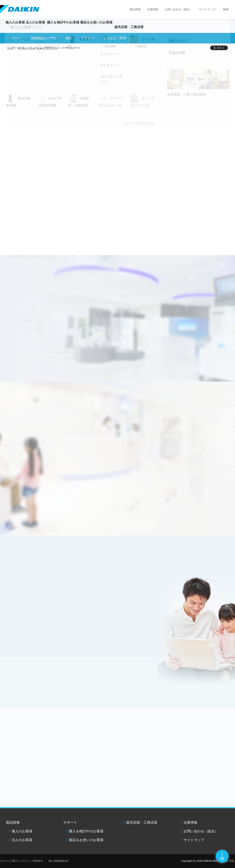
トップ (11, 48)
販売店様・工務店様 (158, 29)
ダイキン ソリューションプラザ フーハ (38, 48)
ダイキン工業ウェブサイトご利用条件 (21, 861)
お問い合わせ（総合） (178, 9)
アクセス (88, 38)
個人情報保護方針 (59, 861)
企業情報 (153, 9)
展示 (69, 38)
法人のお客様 (22, 840)
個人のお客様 (22, 831)
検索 (226, 9)
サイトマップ (207, 9)
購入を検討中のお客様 (86, 831)
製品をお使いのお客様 (86, 840)
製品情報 (135, 9)
